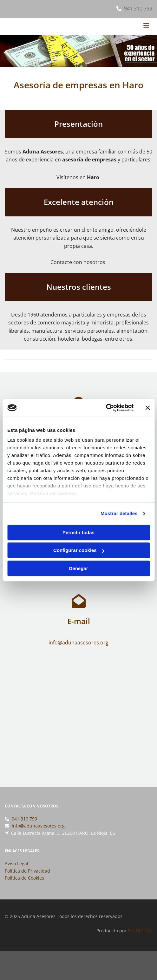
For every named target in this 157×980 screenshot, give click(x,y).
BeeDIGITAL (140, 938)
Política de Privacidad (27, 878)
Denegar (78, 568)
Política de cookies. (54, 493)
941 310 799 (138, 9)
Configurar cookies (79, 550)
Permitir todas (78, 532)
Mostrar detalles (119, 513)
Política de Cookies (24, 885)
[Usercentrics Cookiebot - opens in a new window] (106, 408)
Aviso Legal (16, 871)
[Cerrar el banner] (147, 408)
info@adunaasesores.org (38, 833)
